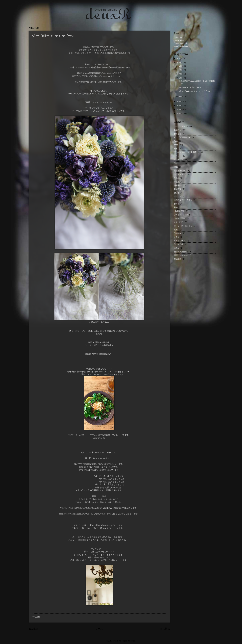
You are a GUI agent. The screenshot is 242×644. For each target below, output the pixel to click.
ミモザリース (180, 241)
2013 (179, 113)
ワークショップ (181, 126)
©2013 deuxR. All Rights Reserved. (121, 641)
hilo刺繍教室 (179, 211)
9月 (181, 66)
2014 (179, 109)
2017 (179, 63)
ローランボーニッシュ (183, 226)
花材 (176, 148)
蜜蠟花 (177, 229)
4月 (181, 74)
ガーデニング (180, 218)
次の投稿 (33, 629)
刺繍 (176, 207)
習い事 (177, 193)
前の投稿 (165, 629)
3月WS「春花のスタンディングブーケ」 (195, 91)
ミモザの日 (179, 222)
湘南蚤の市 (179, 185)
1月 (181, 96)
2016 (179, 101)
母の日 (177, 248)
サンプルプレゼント (183, 137)
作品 (176, 141)
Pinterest (178, 233)
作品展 (177, 182)
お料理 (177, 204)
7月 (181, 70)
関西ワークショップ (183, 255)
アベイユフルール (182, 215)
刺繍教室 (178, 189)
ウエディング (180, 174)
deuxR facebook (180, 43)
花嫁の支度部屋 (181, 252)
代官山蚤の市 (180, 171)
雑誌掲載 (178, 259)
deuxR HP (178, 38)
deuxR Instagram (181, 46)
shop (176, 145)
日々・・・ (179, 163)
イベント (178, 156)
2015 (179, 106)
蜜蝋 (176, 167)
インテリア (179, 160)
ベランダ (178, 196)
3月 (181, 78)
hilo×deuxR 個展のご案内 (191, 87)
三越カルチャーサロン (183, 200)
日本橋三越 (179, 244)
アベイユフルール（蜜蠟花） (186, 152)
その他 (177, 178)
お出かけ (178, 134)
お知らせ (178, 130)
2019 (179, 59)
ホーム (99, 629)
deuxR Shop (179, 40)
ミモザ (177, 237)
